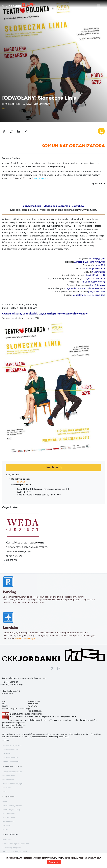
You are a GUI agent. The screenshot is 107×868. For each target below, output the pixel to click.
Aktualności (7, 753)
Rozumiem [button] (54, 862)
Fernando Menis (9, 821)
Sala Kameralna (8, 780)
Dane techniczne (9, 817)
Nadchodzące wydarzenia (12, 745)
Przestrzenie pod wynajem (12, 772)
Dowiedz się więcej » (25, 640)
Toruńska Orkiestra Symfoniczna (15, 851)
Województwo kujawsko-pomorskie (16, 844)
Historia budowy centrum (12, 806)
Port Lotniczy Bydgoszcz (11, 848)
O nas (5, 802)
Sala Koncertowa (9, 776)
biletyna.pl (22, 482)
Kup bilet (54, 467)
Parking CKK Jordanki (10, 761)
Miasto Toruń (7, 840)
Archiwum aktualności (11, 757)
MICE (4, 791)
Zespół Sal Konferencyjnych (13, 783)
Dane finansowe (8, 814)
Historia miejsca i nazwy (11, 810)
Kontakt (5, 829)
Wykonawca (7, 825)
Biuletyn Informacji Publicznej (26, 714)
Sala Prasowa (7, 787)
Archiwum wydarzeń (10, 749)
